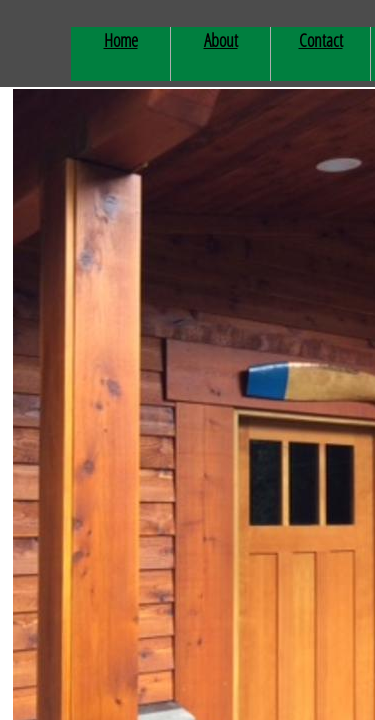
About (221, 40)
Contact (321, 40)
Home (121, 40)
